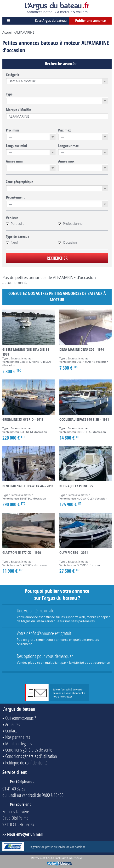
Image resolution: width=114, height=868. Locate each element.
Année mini (14, 161)
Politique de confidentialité (26, 763)
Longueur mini (17, 146)
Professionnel (71, 224)
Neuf (12, 242)
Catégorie (13, 75)
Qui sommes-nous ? (21, 718)
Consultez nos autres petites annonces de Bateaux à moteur (57, 297)
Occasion (68, 242)
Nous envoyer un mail (25, 834)
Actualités (13, 724)
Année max (66, 161)
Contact (11, 731)
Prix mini (13, 130)
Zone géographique (20, 182)
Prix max (65, 130)
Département (15, 197)
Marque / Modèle (18, 110)
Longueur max (68, 146)
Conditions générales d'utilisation (31, 756)
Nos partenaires (18, 737)
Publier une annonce (90, 21)
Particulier (16, 224)
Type (9, 94)
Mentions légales (19, 743)
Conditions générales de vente (29, 750)
